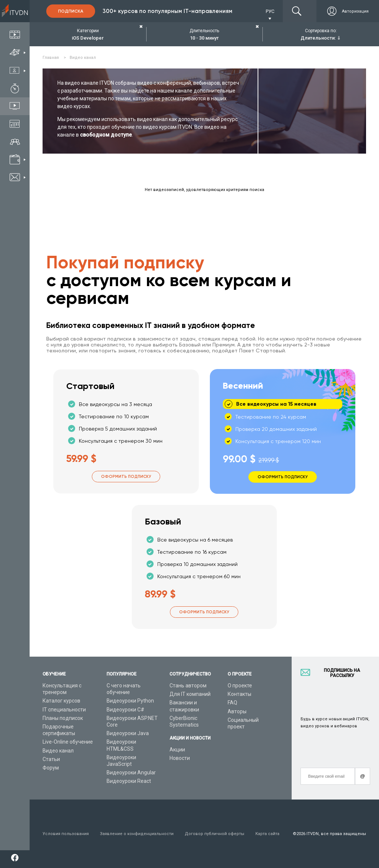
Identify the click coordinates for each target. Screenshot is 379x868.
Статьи (51, 759)
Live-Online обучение (68, 742)
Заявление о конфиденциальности (137, 834)
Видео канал (58, 751)
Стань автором (188, 686)
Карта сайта (267, 834)
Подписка (71, 11)
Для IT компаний (190, 694)
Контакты (239, 694)
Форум (51, 768)
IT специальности (64, 710)
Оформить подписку (126, 477)
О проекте (240, 686)
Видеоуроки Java (128, 733)
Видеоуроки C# (125, 710)
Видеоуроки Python (130, 701)
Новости (180, 758)
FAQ (232, 703)
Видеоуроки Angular (131, 773)
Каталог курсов (61, 701)
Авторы (237, 711)
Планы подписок (63, 718)
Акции (177, 750)
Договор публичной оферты (214, 834)
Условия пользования (66, 834)
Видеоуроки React (129, 781)
